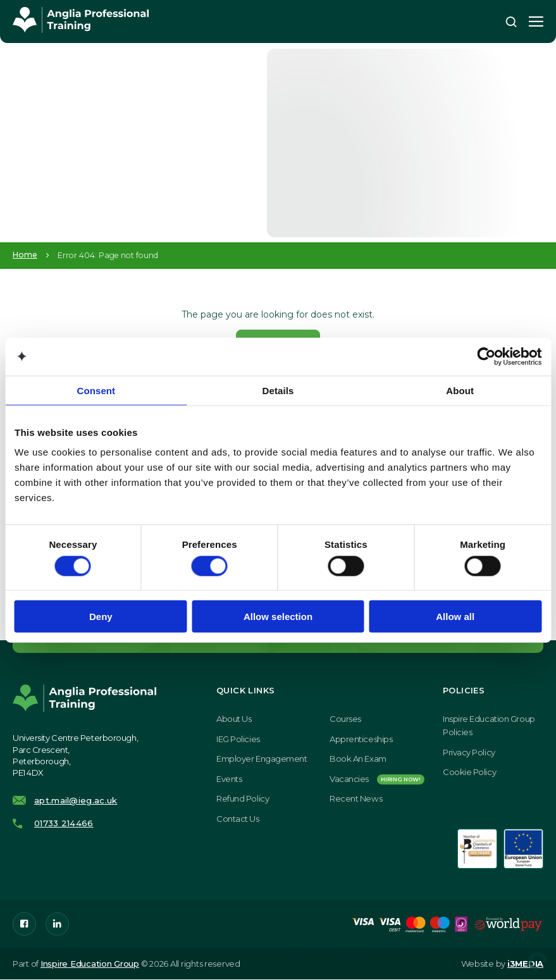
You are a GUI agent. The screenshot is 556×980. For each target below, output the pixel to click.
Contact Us (238, 819)
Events (229, 779)
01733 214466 (64, 824)
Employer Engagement (262, 759)
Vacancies (377, 779)
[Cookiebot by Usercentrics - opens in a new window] (486, 356)
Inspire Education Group (90, 964)
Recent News (356, 799)
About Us (234, 719)
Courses (345, 719)
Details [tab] (278, 390)
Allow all (455, 617)
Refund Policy (243, 799)
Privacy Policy (469, 753)
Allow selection (278, 617)
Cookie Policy (469, 772)
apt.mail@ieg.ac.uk (76, 802)
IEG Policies (238, 740)
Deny (101, 617)
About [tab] (460, 390)
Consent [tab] (96, 390)
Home (25, 255)
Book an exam (358, 759)
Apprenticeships (361, 740)
